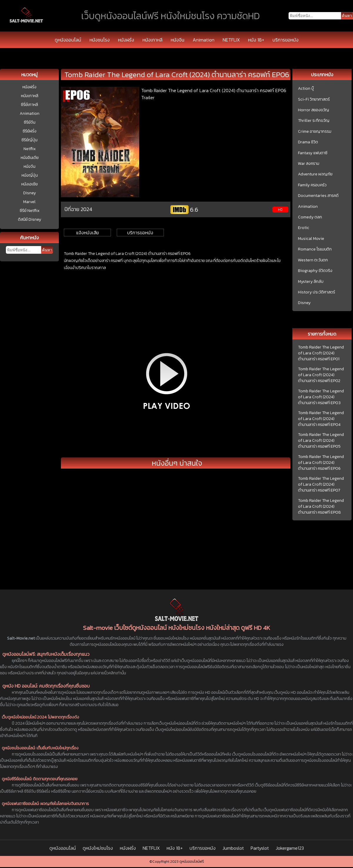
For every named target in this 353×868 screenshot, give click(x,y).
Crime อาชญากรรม (315, 132)
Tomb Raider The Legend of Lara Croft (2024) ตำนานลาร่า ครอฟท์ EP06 (321, 463)
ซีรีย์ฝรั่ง (30, 131)
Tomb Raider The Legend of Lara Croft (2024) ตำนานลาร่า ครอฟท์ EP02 (321, 375)
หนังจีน (178, 40)
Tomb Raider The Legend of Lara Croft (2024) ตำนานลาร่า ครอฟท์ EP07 (321, 484)
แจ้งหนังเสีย (88, 233)
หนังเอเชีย (29, 184)
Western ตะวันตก (313, 260)
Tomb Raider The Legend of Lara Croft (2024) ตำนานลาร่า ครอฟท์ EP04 (321, 419)
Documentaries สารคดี (318, 196)
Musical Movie (311, 239)
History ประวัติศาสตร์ (317, 292)
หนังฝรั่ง (126, 40)
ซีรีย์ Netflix (30, 211)
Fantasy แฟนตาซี (313, 153)
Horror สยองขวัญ (314, 110)
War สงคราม (309, 164)
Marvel (29, 202)
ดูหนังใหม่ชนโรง (98, 848)
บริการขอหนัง (285, 40)
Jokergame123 (290, 848)
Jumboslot (233, 848)
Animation (204, 40)
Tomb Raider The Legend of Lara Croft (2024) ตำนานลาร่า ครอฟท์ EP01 (321, 353)
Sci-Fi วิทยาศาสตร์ (314, 99)
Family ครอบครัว (312, 185)
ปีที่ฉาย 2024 (78, 209)
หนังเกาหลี (152, 40)
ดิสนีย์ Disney (30, 219)
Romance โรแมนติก (315, 249)
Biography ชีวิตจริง (315, 271)
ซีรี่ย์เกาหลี (29, 105)
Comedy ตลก (310, 217)
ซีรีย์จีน (30, 122)
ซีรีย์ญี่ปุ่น (29, 140)
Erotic (304, 228)
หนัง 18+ (256, 40)
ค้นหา (47, 250)
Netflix (30, 149)
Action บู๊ (306, 89)
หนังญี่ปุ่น (30, 175)
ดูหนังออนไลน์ (68, 40)
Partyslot (260, 848)
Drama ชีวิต (308, 142)
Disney (30, 193)
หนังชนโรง (100, 40)
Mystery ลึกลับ (311, 282)
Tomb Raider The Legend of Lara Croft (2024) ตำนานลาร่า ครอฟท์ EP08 (321, 507)
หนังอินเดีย (30, 158)
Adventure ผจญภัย (315, 174)
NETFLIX (231, 40)
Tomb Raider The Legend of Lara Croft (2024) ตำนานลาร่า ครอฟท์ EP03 (321, 397)
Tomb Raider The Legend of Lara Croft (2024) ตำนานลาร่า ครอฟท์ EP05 (321, 441)
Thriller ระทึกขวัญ (314, 121)
